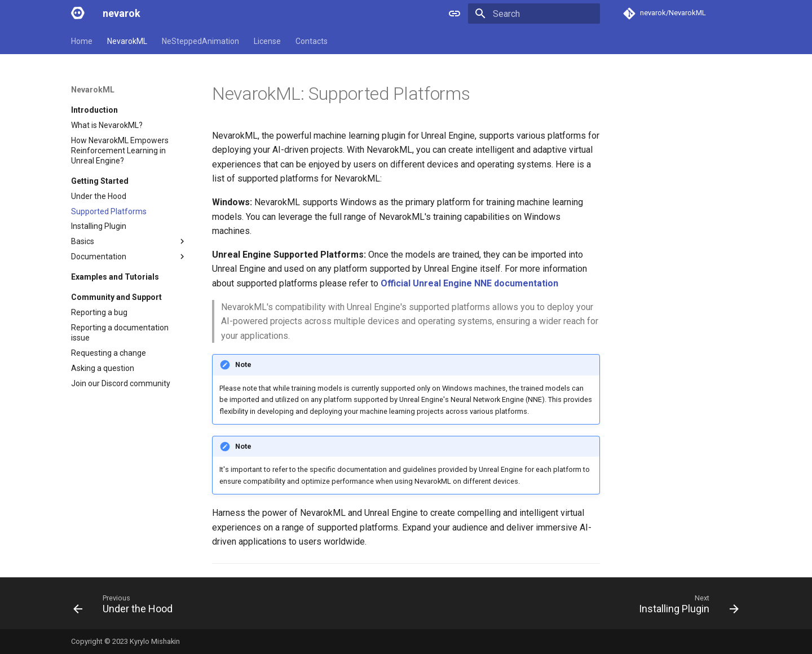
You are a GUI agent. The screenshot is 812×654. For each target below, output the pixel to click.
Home (82, 41)
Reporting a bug (99, 312)
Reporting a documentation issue (120, 333)
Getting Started (100, 181)
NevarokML (127, 41)
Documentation (129, 257)
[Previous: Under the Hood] (126, 607)
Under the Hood (99, 196)
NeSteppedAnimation (200, 41)
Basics (129, 241)
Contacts (312, 41)
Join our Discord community (121, 383)
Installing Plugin (99, 226)
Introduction (94, 110)
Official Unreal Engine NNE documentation (469, 283)
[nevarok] (78, 14)
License (267, 41)
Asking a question (103, 368)
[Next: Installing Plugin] (685, 607)
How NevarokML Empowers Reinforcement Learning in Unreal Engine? (120, 151)
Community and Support (116, 297)
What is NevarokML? (107, 125)
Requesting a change (109, 353)
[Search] (534, 14)
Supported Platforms (109, 211)
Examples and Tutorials (115, 277)
